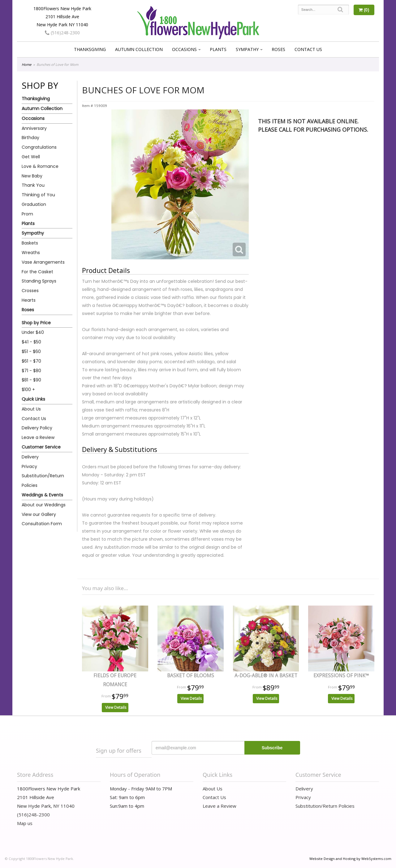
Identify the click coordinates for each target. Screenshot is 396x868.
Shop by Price (36, 323)
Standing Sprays (39, 281)
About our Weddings (44, 505)
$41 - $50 (31, 342)
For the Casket (37, 272)
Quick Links (33, 399)
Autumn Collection (139, 49)
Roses (278, 49)
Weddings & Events (42, 495)
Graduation (34, 204)
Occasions (184, 49)
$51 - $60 (31, 351)
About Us (31, 409)
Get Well (31, 157)
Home (26, 64)
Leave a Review (38, 437)
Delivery (30, 457)
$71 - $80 (31, 371)
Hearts (29, 300)
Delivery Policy (37, 428)
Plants (218, 49)
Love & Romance (40, 166)
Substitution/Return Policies (43, 481)
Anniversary (34, 128)
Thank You (33, 185)
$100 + (28, 389)
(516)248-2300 (62, 33)
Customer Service (41, 447)
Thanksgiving (90, 49)
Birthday (30, 138)
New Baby (32, 176)
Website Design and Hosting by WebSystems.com (350, 859)
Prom (27, 214)
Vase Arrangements (43, 262)
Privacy (29, 466)
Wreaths (31, 253)
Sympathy (247, 49)
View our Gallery (39, 514)
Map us (25, 823)
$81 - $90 (31, 380)
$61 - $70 (31, 361)
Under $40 (33, 332)
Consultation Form (42, 524)
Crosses (30, 291)
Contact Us (308, 49)
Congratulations (39, 147)
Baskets (30, 243)
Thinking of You (38, 195)
